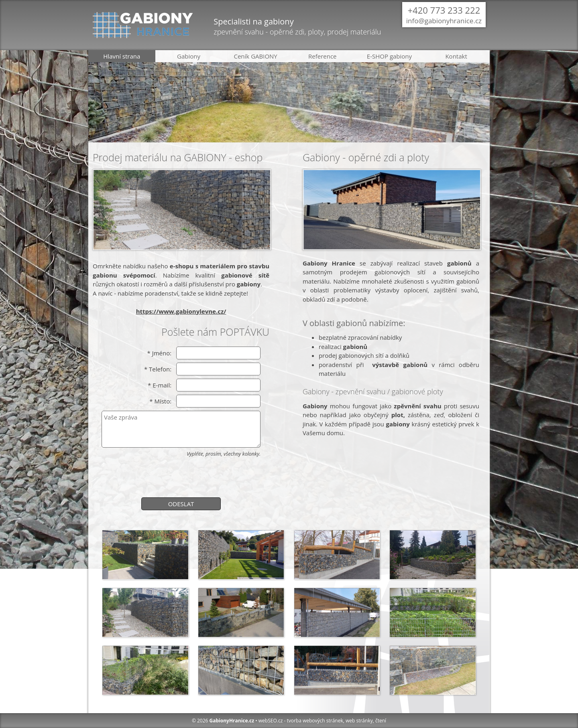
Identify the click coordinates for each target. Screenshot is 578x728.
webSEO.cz (271, 721)
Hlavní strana (122, 56)
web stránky (359, 721)
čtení (381, 721)
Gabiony (189, 56)
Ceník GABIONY (256, 56)
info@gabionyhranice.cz (444, 21)
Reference (323, 56)
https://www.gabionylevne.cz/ (181, 311)
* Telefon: (158, 369)
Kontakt (456, 56)
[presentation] (181, 476)
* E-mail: (160, 385)
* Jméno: (159, 353)
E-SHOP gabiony (389, 56)
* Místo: (160, 401)
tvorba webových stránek (315, 721)
